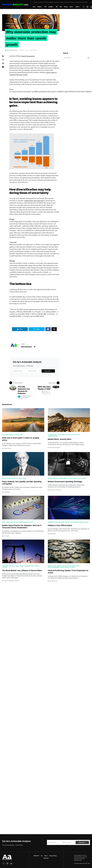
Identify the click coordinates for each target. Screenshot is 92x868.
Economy (51, 435)
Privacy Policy (53, 856)
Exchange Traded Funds (12, 23)
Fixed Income (27, 566)
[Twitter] (84, 7)
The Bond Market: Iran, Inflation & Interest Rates (22, 571)
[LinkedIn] (11, 864)
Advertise (46, 858)
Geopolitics (56, 479)
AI (48, 435)
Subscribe (47, 371)
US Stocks (24, 479)
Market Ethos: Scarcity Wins (60, 439)
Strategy (8, 26)
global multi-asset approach (34, 201)
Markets (29, 23)
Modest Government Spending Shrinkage (65, 482)
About (46, 856)
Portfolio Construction (73, 566)
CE (42, 856)
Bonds (63, 522)
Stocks (21, 435)
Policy (75, 479)
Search (88, 58)
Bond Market (51, 522)
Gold (3, 435)
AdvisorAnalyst (26, 347)
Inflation (72, 522)
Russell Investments (28, 56)
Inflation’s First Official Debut (60, 526)
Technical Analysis (53, 436)
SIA (17, 522)
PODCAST (36, 856)
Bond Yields (58, 522)
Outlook (36, 23)
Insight (22, 23)
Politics (79, 479)
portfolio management (47, 23)
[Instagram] (87, 7)
